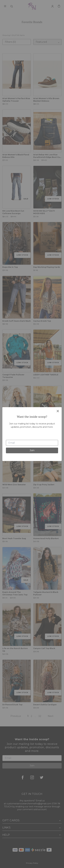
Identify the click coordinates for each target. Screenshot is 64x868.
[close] (58, 411)
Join (32, 450)
